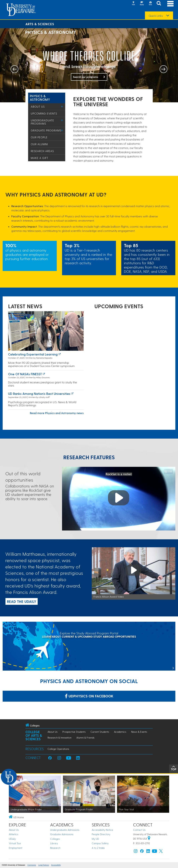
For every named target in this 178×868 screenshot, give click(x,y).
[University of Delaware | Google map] (149, 839)
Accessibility (56, 865)
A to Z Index (98, 848)
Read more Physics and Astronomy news (57, 413)
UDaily (12, 839)
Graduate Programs (46, 130)
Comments (32, 865)
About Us (38, 107)
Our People (39, 137)
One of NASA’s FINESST (25, 374)
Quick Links (156, 16)
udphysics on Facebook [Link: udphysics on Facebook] (89, 696)
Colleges (55, 839)
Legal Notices (44, 865)
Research (55, 848)
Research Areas (42, 151)
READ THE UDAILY (22, 601)
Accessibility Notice (102, 830)
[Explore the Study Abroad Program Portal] (89, 647)
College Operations (58, 749)
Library (54, 843)
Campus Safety (100, 843)
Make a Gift (40, 158)
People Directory (101, 834)
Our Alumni (39, 144)
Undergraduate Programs (42, 122)
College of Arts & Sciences (34, 735)
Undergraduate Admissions (65, 830)
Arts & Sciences (40, 24)
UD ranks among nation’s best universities (39, 394)
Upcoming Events (44, 113)
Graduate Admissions (62, 834)
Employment (16, 848)
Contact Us (139, 830)
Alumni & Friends (85, 738)
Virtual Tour (15, 843)
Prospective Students (74, 732)
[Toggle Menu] (62, 106)
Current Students (100, 732)
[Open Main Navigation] (170, 4)
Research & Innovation (59, 738)
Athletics (14, 834)
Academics (120, 732)
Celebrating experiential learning (33, 354)
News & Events (139, 732)
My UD (95, 839)
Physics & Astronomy (40, 98)
